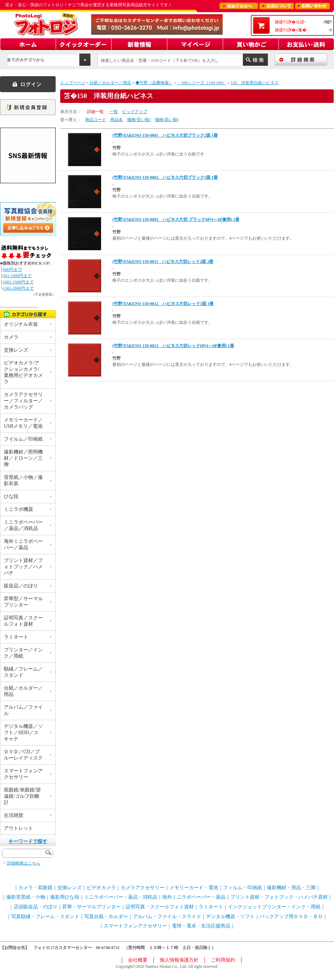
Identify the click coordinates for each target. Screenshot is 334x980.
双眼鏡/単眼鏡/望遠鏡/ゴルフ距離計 (22, 796)
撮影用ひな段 (65, 897)
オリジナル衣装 (21, 324)
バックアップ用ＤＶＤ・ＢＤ (291, 917)
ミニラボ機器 (18, 509)
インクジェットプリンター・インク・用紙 (274, 907)
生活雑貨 (14, 815)
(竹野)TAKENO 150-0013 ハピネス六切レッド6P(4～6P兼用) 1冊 (173, 346)
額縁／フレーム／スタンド (23, 672)
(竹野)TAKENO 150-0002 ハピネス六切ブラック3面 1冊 (165, 177)
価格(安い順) (139, 120)
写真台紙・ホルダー (106, 917)
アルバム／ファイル (23, 710)
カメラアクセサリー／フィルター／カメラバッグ (23, 401)
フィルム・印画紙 (242, 888)
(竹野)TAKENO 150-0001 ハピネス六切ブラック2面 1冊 (165, 135)
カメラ (11, 337)
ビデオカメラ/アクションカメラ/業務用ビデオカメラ (23, 372)
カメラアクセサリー (143, 888)
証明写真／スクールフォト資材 (23, 621)
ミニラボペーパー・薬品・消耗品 (121, 897)
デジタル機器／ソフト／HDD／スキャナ (23, 733)
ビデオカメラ (101, 888)
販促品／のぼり (21, 586)
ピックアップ (135, 112)
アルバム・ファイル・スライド (167, 917)
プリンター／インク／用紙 (23, 653)
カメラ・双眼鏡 (35, 888)
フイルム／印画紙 (23, 439)
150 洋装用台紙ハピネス (255, 83)
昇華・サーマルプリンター (92, 907)
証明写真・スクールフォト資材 (160, 907)
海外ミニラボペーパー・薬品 (194, 897)
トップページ (73, 83)
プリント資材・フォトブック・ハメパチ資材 (279, 897)
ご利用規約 (223, 960)
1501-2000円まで (18, 288)
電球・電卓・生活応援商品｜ (204, 926)
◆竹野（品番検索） (154, 83)
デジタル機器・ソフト (230, 917)
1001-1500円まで (18, 282)
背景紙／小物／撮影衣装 (23, 480)
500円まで (13, 270)
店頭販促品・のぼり (35, 907)
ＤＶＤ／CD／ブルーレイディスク (23, 755)
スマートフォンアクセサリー (23, 774)
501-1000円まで (17, 276)
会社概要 (138, 960)
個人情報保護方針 (179, 960)
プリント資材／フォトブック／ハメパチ (23, 567)
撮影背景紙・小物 (26, 897)
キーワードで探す (28, 841)
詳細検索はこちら (24, 863)
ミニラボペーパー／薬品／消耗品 (23, 525)
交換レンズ (16, 350)
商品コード (96, 120)
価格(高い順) (167, 120)
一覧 (114, 112)
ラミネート (16, 637)
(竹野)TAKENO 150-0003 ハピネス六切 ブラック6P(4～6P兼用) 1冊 (176, 219)
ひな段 (11, 496)
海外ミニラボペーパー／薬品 (23, 544)
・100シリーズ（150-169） (202, 83)
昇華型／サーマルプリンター (23, 602)
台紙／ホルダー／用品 (110, 83)
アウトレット (18, 828)
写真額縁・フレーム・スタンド (45, 917)
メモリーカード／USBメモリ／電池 (23, 423)
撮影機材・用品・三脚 (291, 888)
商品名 (117, 120)
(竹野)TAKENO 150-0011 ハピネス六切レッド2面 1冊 (163, 262)
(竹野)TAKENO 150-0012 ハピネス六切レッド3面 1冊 (163, 304)
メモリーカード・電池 (194, 888)
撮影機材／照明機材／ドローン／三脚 (23, 458)
